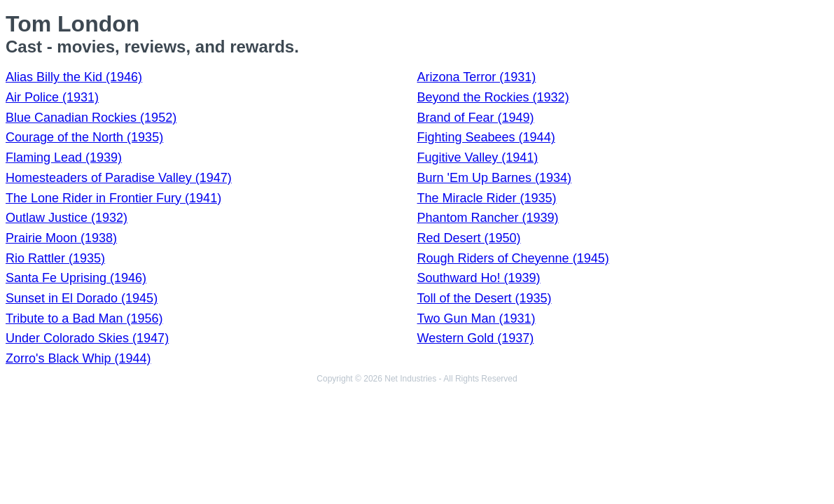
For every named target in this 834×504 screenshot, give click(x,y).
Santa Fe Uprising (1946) (76, 278)
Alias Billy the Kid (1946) (74, 77)
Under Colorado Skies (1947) (87, 338)
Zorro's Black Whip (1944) (78, 358)
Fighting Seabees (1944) (486, 137)
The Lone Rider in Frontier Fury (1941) (113, 198)
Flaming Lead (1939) (64, 157)
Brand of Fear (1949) (476, 118)
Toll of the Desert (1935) (485, 298)
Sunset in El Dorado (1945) (82, 298)
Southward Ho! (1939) (479, 278)
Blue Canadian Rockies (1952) (91, 118)
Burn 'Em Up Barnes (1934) (495, 178)
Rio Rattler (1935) (55, 258)
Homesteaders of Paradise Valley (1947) (119, 178)
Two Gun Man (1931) (477, 318)
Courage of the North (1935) (84, 137)
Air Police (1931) (52, 97)
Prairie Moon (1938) (61, 238)
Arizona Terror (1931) (477, 77)
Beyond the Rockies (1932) (493, 97)
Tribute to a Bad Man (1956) (84, 318)
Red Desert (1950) (469, 238)
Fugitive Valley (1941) (478, 157)
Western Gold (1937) (476, 338)
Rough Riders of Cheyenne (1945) (513, 258)
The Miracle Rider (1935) (487, 198)
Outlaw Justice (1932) (67, 218)
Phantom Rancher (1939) (488, 218)
